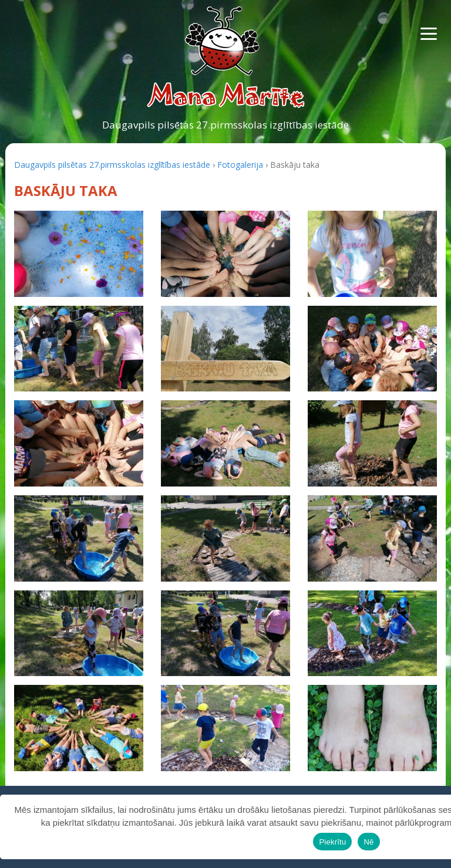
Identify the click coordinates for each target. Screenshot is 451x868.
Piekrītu (332, 842)
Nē (368, 842)
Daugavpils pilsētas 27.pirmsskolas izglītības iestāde (225, 125)
